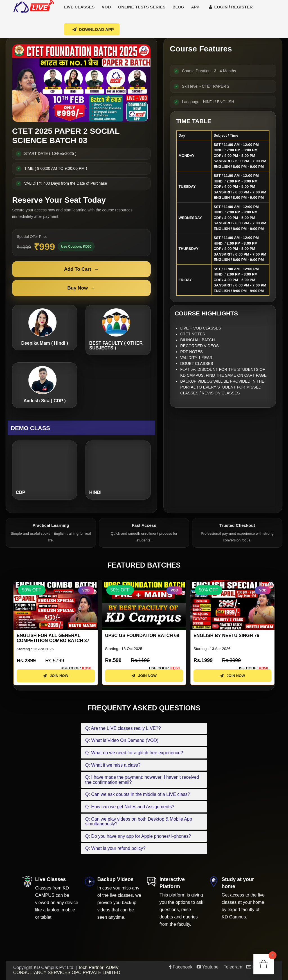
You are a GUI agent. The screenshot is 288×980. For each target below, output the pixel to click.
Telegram (232, 967)
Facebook (181, 967)
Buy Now (81, 288)
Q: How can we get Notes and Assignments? (130, 807)
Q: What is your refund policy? (115, 848)
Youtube (208, 967)
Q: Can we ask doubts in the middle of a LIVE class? (138, 794)
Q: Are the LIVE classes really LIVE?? (123, 728)
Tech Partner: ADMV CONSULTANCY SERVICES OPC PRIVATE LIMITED (67, 970)
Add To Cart (81, 269)
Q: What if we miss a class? (113, 765)
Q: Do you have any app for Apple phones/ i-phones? (138, 836)
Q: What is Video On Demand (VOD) (122, 740)
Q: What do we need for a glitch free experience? (134, 753)
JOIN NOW (56, 681)
